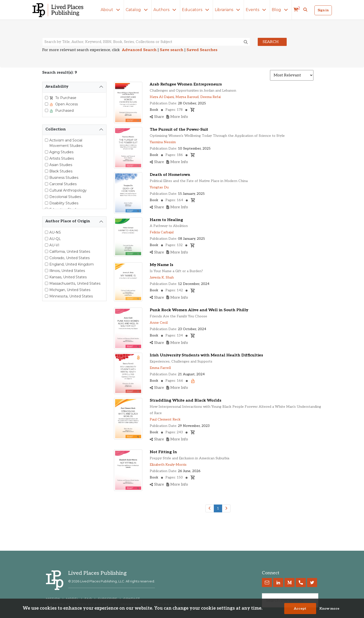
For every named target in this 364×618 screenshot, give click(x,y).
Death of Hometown (170, 175)
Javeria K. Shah (162, 277)
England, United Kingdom (72, 264)
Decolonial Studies (65, 197)
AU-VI (54, 245)
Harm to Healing (166, 220)
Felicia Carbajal (162, 232)
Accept (300, 609)
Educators (196, 10)
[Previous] (210, 508)
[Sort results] (292, 75)
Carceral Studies (63, 184)
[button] (305, 10)
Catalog (138, 10)
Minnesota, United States (71, 296)
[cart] (297, 10)
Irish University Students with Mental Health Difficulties (206, 355)
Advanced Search (139, 50)
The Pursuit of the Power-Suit (179, 130)
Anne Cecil (159, 323)
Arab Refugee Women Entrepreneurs (186, 84)
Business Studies (64, 178)
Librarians (228, 10)
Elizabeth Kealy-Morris (168, 465)
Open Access (66, 104)
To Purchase (65, 98)
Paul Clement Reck (165, 419)
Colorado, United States (69, 258)
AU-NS (55, 232)
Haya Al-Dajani (162, 97)
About (111, 10)
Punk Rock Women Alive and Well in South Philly (199, 310)
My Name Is (162, 265)
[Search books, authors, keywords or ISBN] (146, 42)
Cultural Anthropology (68, 190)
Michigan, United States (70, 290)
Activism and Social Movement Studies (66, 143)
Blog (281, 10)
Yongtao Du (159, 187)
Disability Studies (64, 203)
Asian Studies (61, 165)
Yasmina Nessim (163, 142)
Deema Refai (210, 97)
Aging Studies (61, 152)
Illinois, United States (67, 271)
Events (257, 10)
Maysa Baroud (187, 97)
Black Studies (61, 171)
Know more (329, 609)
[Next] (226, 508)
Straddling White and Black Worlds (186, 400)
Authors (166, 10)
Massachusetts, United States (75, 283)
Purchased (64, 111)
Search (271, 42)
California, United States (70, 252)
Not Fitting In (163, 452)
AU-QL (55, 239)
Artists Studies (62, 158)
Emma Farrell (160, 368)
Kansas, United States (68, 277)
